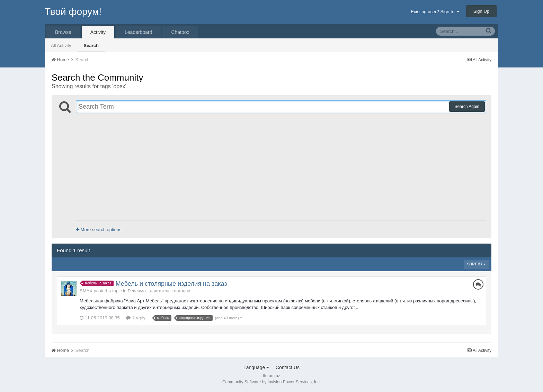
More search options (99, 230)
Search (91, 45)
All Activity (61, 45)
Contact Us (288, 367)
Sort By (476, 264)
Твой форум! (73, 12)
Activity (98, 32)
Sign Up (481, 11)
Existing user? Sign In (435, 12)
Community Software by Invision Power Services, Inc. (271, 382)
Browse (63, 32)
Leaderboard (138, 32)
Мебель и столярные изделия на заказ (171, 284)
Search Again (467, 107)
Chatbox (180, 32)
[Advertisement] (281, 167)
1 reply (136, 318)
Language (256, 367)
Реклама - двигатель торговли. (160, 291)
